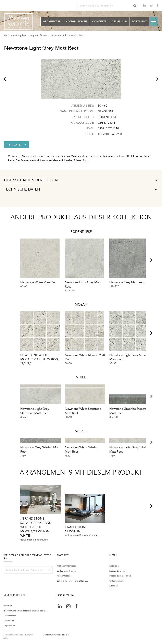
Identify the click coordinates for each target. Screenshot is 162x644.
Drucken (17, 145)
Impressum (9, 626)
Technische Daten (81, 190)
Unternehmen (116, 581)
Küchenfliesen (64, 576)
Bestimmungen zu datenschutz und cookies (26, 611)
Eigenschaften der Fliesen (81, 180)
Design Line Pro (117, 571)
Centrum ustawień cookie (56, 635)
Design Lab (119, 21)
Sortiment (139, 21)
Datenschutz (10, 616)
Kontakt (113, 586)
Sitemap (8, 606)
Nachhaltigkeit (76, 21)
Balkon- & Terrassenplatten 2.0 (72, 581)
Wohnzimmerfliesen (67, 566)
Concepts (99, 21)
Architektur (52, 21)
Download (9, 621)
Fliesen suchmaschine (120, 576)
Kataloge (114, 566)
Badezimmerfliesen (66, 571)
